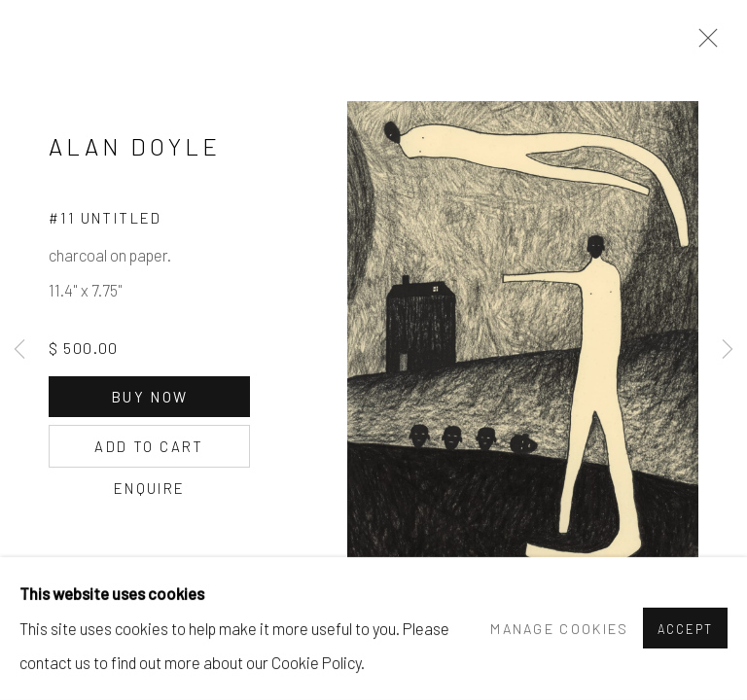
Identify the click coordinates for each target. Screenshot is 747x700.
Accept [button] (685, 630)
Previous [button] (19, 350)
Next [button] (728, 350)
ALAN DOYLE (135, 146)
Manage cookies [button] (559, 629)
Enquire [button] (150, 488)
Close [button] (703, 44)
